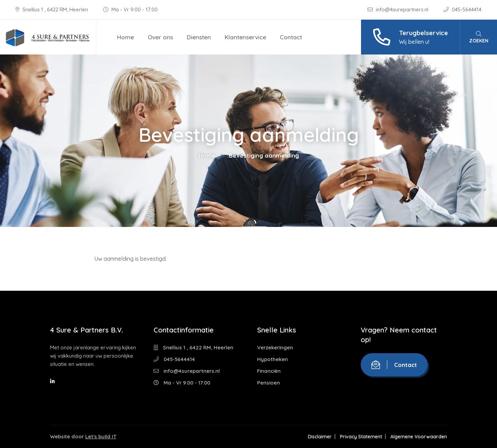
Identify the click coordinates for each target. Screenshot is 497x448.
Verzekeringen (275, 347)
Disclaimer (320, 437)
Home (125, 37)
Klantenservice (245, 37)
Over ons (160, 37)
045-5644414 (462, 9)
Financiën (269, 371)
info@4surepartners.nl (399, 9)
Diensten (199, 37)
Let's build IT (101, 436)
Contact (291, 37)
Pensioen (269, 383)
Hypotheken (272, 359)
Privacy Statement (361, 437)
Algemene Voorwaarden (419, 437)
